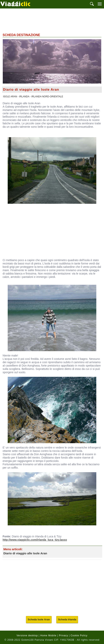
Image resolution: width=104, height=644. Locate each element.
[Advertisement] (52, 20)
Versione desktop (27, 636)
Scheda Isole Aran (39, 619)
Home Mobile (48, 636)
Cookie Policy (79, 636)
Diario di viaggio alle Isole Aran (25, 553)
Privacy (63, 636)
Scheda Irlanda (67, 619)
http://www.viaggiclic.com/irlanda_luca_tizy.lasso (35, 540)
